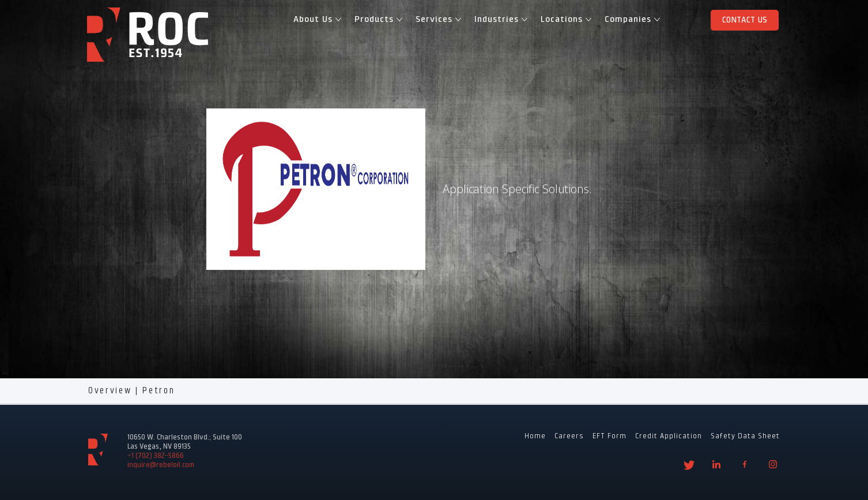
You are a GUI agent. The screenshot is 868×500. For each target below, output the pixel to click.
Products (377, 20)
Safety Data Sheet (745, 437)
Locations (565, 20)
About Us (316, 20)
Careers (569, 437)
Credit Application (669, 437)
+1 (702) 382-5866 (156, 456)
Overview (110, 391)
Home (535, 437)
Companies (631, 20)
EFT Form (610, 437)
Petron (158, 391)
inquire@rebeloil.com (161, 465)
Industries (499, 20)
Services (437, 20)
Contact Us (745, 20)
